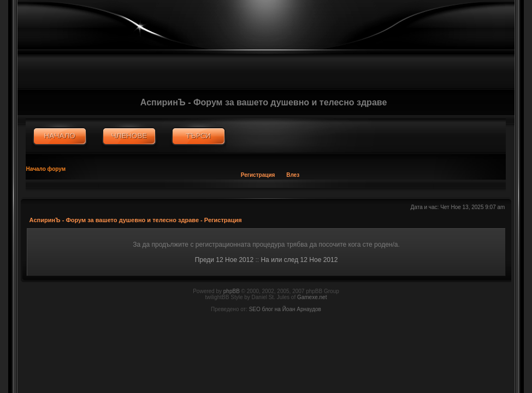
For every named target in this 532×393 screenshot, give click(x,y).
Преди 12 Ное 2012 (224, 260)
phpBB (232, 291)
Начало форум (46, 169)
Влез (293, 175)
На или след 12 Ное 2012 (299, 260)
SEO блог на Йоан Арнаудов (285, 309)
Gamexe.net (312, 297)
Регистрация (258, 175)
